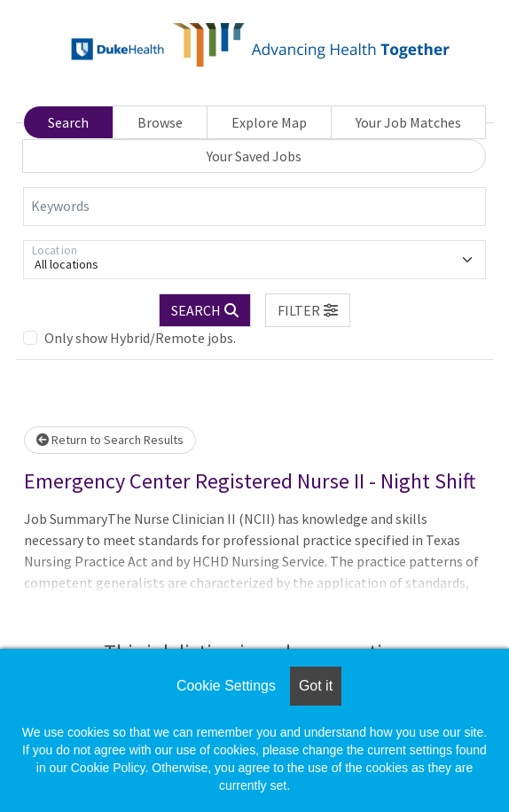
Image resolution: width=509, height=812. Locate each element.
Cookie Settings (226, 686)
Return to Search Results (110, 440)
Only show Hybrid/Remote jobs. (140, 338)
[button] (308, 310)
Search (68, 122)
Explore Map (269, 122)
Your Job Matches (408, 122)
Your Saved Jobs (254, 156)
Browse (160, 122)
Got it (316, 686)
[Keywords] (254, 207)
